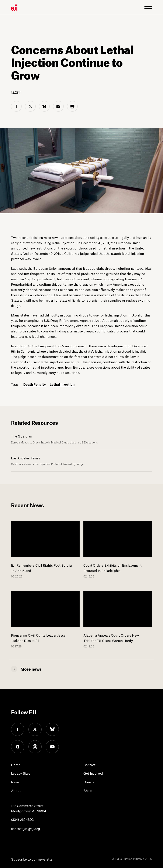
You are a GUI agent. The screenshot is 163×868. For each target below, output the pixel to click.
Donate (89, 782)
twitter (35, 729)
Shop (88, 790)
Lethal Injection (62, 384)
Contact (89, 765)
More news (31, 669)
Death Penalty (35, 384)
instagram (18, 747)
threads (35, 747)
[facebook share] (16, 106)
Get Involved (93, 773)
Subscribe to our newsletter (32, 859)
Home (16, 765)
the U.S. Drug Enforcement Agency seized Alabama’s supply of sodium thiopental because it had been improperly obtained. (79, 323)
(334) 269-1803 (22, 819)
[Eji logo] (14, 7)
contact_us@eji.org (25, 828)
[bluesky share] (44, 106)
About (16, 790)
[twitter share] (30, 106)
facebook (18, 729)
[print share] (72, 106)
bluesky (52, 729)
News (15, 782)
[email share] (58, 106)
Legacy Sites (21, 773)
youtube (52, 747)
